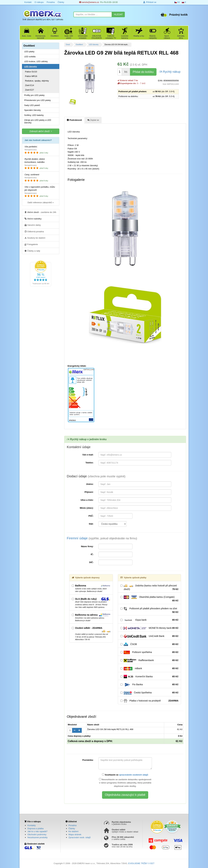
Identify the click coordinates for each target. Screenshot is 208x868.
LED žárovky (94, 45)
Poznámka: (88, 760)
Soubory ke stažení (35, 238)
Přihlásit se (150, 2)
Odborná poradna (34, 231)
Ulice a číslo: (87, 500)
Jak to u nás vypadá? (37, 831)
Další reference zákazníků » (41, 202)
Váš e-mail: (88, 455)
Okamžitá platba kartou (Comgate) (149, 599)
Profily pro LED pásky (34, 95)
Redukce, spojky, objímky (37, 81)
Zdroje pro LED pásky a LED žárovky (38, 121)
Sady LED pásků (32, 105)
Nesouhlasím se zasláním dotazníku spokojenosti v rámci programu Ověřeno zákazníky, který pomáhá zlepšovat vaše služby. (125, 783)
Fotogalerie (31, 244)
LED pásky (29, 52)
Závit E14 (29, 85)
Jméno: (90, 484)
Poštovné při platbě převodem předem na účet (149, 610)
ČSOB (149, 644)
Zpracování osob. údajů (80, 837)
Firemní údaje (102, 538)
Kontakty (32, 825)
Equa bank (149, 620)
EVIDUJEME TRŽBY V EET (141, 863)
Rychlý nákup (170, 71)
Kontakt (28, 2)
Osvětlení (79, 45)
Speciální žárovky (32, 110)
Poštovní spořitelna (149, 652)
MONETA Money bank (149, 628)
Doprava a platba (36, 828)
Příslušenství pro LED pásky (37, 100)
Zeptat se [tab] (93, 120)
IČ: (92, 554)
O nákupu (39, 2)
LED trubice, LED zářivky (36, 61)
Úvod (68, 45)
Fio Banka (149, 685)
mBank (149, 669)
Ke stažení (74, 831)
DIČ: (91, 562)
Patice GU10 (31, 72)
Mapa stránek (75, 834)
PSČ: (91, 516)
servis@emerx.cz (89, 2)
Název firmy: (87, 546)
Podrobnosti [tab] (74, 120)
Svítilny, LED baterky (34, 115)
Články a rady (32, 251)
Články (61, 2)
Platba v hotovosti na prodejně (149, 701)
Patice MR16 (31, 76)
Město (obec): (87, 508)
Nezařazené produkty (38, 837)
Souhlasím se (125, 775)
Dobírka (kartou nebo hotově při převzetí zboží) (149, 588)
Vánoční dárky (33, 225)
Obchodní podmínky (37, 834)
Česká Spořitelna (149, 693)
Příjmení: (89, 492)
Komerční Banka (149, 677)
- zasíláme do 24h (40, 212)
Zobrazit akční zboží (41, 131)
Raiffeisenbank (149, 660)
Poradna (51, 2)
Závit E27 (29, 90)
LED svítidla (30, 57)
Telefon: (90, 463)
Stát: (91, 524)
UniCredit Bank (149, 636)
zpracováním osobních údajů (133, 775)
